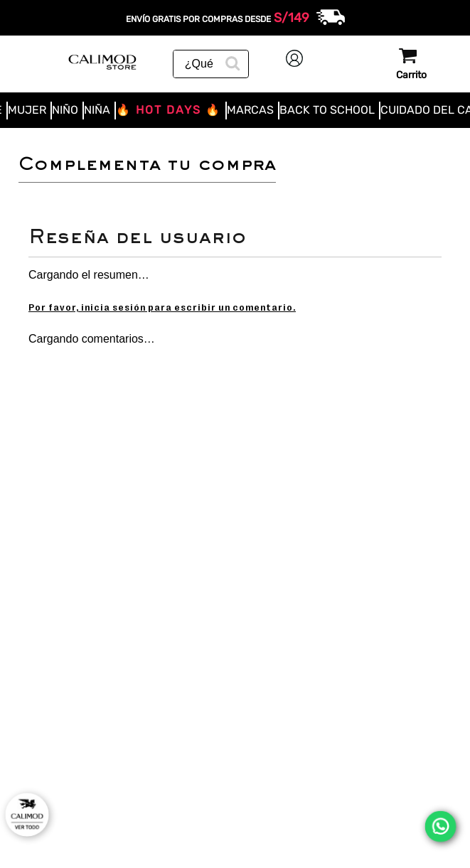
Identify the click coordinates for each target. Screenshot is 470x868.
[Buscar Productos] (231, 62)
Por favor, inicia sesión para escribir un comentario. (162, 307)
